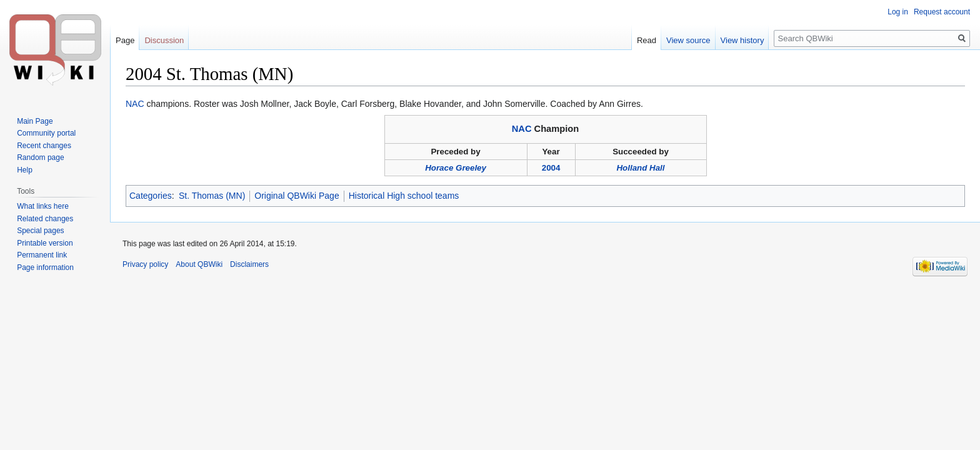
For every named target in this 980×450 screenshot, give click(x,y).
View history (742, 40)
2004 (551, 168)
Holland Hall (640, 168)
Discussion (164, 40)
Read (647, 40)
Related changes (45, 219)
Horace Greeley (456, 168)
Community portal (46, 133)
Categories (151, 196)
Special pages (40, 231)
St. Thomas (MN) (212, 196)
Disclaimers (249, 264)
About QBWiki (199, 264)
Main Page (35, 121)
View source (688, 40)
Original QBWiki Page (297, 196)
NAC (135, 104)
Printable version (45, 243)
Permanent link (42, 255)
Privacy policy (145, 264)
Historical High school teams (404, 196)
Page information (45, 267)
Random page (40, 157)
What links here (43, 206)
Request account (942, 12)
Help (25, 170)
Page (125, 40)
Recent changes (44, 146)
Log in (898, 12)
